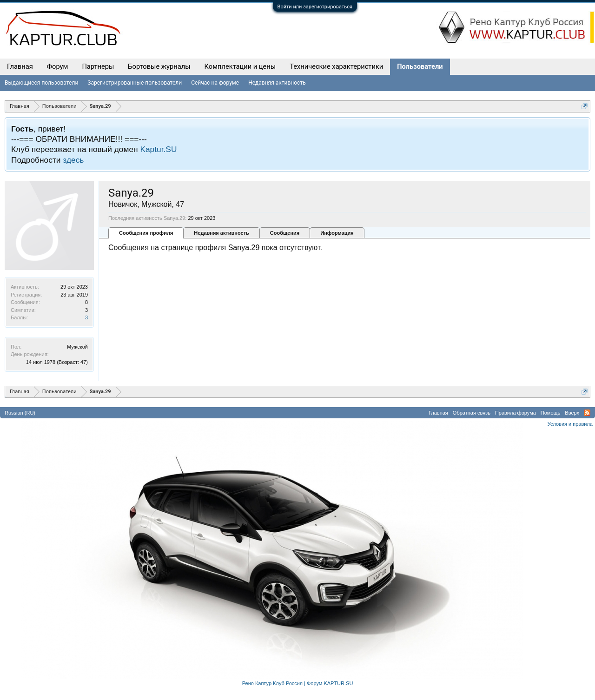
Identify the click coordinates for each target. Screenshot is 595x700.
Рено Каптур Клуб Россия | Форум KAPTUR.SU (298, 683)
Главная (20, 66)
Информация (337, 233)
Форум (58, 66)
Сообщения (285, 233)
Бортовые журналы (159, 66)
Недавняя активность (221, 233)
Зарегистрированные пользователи (135, 83)
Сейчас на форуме (215, 83)
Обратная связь (472, 413)
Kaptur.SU (158, 149)
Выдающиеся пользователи (41, 83)
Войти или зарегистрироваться (315, 7)
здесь (73, 160)
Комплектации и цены (240, 66)
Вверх (572, 413)
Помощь (551, 413)
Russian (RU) (20, 413)
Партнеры (98, 66)
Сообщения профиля (146, 233)
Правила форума (516, 413)
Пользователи (420, 66)
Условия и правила (570, 424)
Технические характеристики (336, 66)
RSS (587, 413)
